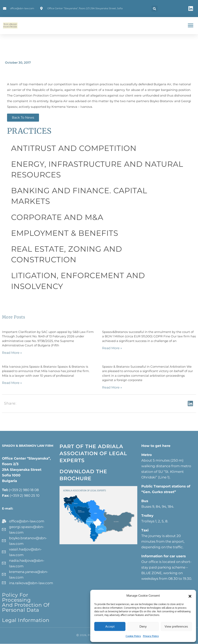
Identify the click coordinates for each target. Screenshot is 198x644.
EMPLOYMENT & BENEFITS (65, 233)
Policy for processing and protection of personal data (26, 602)
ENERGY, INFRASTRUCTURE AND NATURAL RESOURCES (97, 169)
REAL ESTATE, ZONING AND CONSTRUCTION (67, 254)
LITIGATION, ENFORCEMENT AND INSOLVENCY (78, 281)
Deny (143, 626)
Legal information (26, 620)
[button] (190, 596)
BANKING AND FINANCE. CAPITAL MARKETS (79, 196)
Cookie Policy (133, 636)
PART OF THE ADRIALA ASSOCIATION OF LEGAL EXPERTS (93, 453)
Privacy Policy (151, 636)
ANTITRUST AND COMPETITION (74, 148)
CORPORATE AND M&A (57, 217)
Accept (110, 626)
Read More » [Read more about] (12, 353)
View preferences (176, 626)
